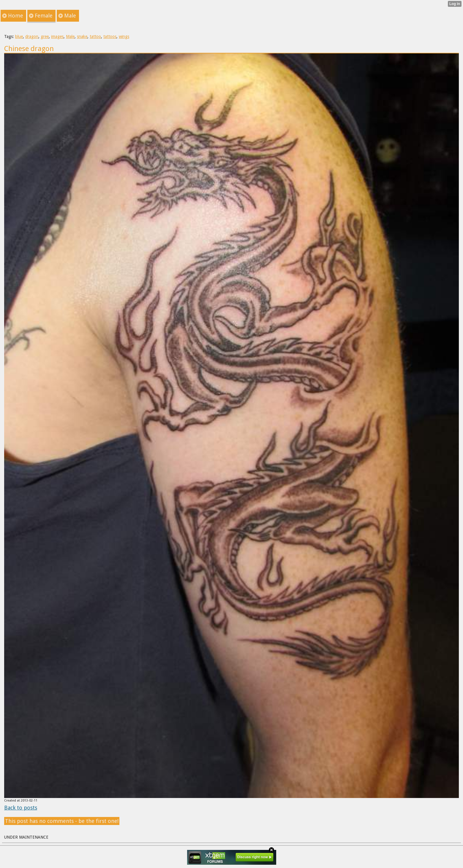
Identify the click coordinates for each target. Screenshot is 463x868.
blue (19, 36)
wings (124, 36)
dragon (32, 36)
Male (70, 36)
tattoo (95, 36)
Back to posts (21, 808)
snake (82, 36)
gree (45, 36)
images (57, 36)
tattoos (110, 36)
